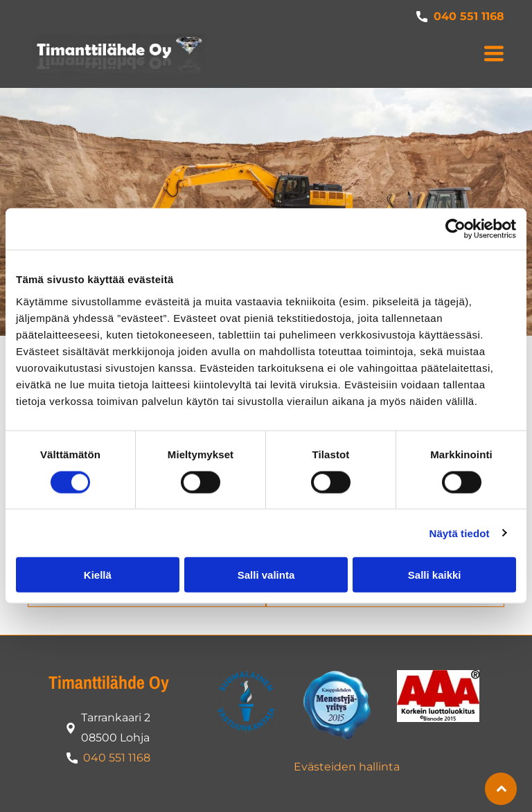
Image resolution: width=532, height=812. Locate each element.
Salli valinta (266, 575)
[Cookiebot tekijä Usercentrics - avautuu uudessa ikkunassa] (455, 229)
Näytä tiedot (460, 533)
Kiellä (98, 575)
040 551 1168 (117, 758)
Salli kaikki (435, 575)
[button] (494, 53)
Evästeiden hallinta (347, 767)
